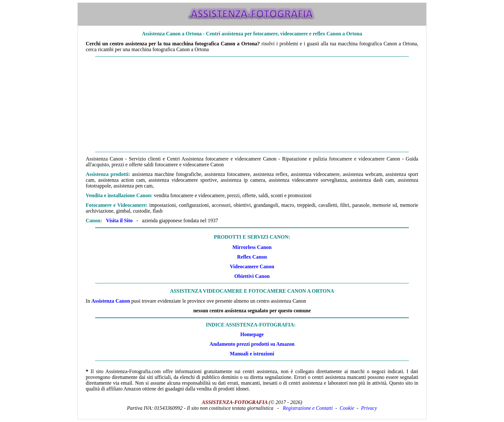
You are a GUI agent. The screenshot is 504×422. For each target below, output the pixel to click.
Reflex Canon (252, 257)
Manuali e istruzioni (252, 354)
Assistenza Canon (111, 301)
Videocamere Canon (252, 266)
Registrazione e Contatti (308, 408)
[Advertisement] (252, 104)
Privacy (369, 408)
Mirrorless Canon (252, 247)
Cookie (347, 408)
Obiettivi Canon (252, 276)
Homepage (252, 334)
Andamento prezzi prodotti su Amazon (252, 344)
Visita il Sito (119, 220)
